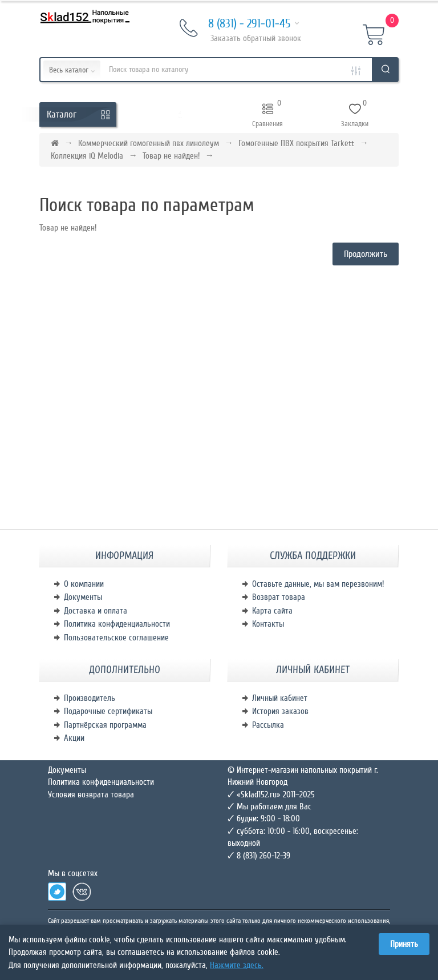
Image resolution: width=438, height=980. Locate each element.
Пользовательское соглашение (116, 638)
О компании (84, 584)
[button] (180, 115)
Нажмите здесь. (237, 965)
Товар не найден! (171, 156)
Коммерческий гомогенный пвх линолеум (149, 143)
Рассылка (268, 725)
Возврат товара (279, 597)
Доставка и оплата (96, 611)
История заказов (280, 711)
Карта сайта (272, 611)
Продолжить (366, 254)
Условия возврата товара (91, 795)
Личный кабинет (280, 698)
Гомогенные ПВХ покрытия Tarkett (296, 143)
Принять (404, 944)
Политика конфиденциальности (117, 624)
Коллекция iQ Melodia (87, 156)
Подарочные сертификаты (108, 711)
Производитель (90, 698)
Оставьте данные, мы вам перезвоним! (318, 584)
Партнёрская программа (105, 725)
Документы (83, 597)
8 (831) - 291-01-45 (240, 24)
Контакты (268, 624)
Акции (74, 738)
